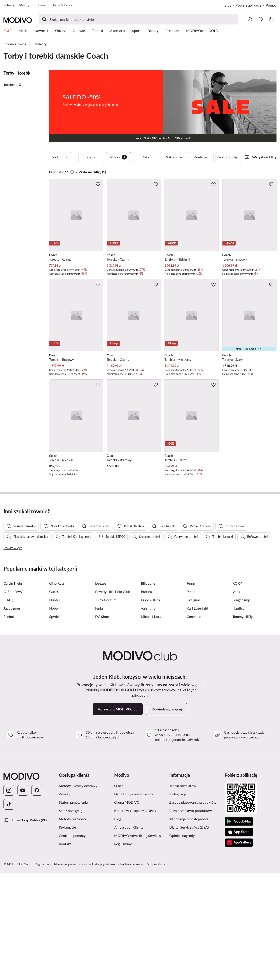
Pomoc (271, 5)
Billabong (148, 690)
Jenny (191, 690)
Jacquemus (12, 715)
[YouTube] (23, 897)
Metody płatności (72, 925)
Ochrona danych (157, 971)
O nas (119, 892)
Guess (54, 698)
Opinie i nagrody (182, 942)
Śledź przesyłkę (71, 917)
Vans (236, 698)
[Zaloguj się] (250, 19)
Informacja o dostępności (189, 925)
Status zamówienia (73, 909)
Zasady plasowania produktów (193, 909)
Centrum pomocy (72, 942)
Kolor (146, 157)
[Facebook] (37, 897)
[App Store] (239, 939)
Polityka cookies (131, 971)
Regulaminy (123, 950)
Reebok (9, 723)
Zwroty (65, 900)
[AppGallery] (239, 949)
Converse (194, 723)
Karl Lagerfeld (197, 715)
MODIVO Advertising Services (137, 942)
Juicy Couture (106, 706)
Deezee (101, 690)
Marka (119, 157)
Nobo (53, 715)
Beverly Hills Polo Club (113, 698)
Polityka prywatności (102, 971)
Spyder (55, 723)
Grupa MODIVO (127, 909)
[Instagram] (9, 897)
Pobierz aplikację (248, 5)
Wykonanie (173, 157)
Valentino (148, 715)
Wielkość (201, 157)
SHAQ (8, 706)
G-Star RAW (13, 698)
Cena (91, 157)
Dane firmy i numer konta (134, 900)
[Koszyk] (271, 19)
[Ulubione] (261, 19)
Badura (146, 698)
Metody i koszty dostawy (78, 892)
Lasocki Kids (150, 706)
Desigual (193, 706)
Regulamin (42, 971)
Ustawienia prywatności (69, 971)
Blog (228, 5)
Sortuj (60, 157)
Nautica (239, 715)
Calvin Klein (13, 690)
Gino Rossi (57, 690)
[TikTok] (9, 911)
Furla (99, 715)
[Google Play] (239, 928)
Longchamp (241, 706)
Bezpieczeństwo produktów (191, 917)
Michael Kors (151, 723)
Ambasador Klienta (129, 934)
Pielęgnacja (178, 900)
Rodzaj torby (228, 157)
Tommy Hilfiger (244, 723)
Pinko (191, 698)
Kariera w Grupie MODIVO (135, 917)
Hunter (55, 706)
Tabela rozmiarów (183, 892)
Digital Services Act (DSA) (189, 934)
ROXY (237, 690)
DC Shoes (103, 723)
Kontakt (65, 950)
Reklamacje (67, 934)
